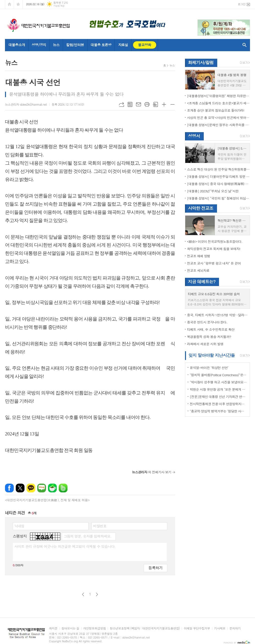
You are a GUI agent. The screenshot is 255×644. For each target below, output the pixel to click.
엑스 (20, 488)
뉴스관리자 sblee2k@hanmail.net (26, 104)
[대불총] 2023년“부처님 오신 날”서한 (213, 191)
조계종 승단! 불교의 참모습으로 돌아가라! (216, 110)
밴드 (63, 488)
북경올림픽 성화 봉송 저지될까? (209, 337)
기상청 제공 (59, 6)
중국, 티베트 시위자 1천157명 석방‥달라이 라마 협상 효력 (218, 315)
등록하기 (155, 568)
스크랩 (155, 104)
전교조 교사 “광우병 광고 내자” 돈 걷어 (214, 263)
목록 (130, 104)
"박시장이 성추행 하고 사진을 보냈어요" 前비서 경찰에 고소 (218, 382)
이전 (83, 594)
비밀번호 (100, 526)
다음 (97, 594)
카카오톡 (31, 488)
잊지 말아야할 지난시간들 (212, 355)
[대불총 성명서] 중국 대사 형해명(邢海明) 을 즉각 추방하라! (218, 184)
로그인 (242, 4)
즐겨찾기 (18, 4)
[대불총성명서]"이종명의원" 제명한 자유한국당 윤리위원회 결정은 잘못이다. (218, 96)
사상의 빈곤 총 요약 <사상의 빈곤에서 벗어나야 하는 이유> (218, 118)
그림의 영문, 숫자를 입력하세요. (87, 536)
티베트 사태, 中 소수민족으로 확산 (211, 329)
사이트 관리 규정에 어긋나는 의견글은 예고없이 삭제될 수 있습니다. (65, 546)
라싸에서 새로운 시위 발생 (205, 344)
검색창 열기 (243, 45)
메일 (138, 104)
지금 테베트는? (202, 282)
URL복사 (121, 104)
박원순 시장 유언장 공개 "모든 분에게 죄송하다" (218, 389)
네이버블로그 (42, 488)
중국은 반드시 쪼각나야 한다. (207, 322)
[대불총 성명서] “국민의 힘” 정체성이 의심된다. (218, 198)
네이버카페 (52, 488)
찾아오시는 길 (70, 628)
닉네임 (19, 526)
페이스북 (9, 488)
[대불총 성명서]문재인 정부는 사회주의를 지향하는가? (218, 125)
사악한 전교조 (201, 208)
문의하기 (235, 628)
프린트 (147, 104)
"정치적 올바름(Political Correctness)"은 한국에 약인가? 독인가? (218, 375)
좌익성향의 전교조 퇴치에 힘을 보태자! (214, 249)
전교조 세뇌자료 (198, 270)
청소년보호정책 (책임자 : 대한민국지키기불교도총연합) (145, 628)
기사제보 (220, 628)
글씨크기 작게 (172, 104)
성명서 (194, 136)
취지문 (53, 628)
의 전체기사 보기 (152, 472)
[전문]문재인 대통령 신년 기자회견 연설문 (218, 397)
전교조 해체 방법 (199, 256)
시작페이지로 (9, 4)
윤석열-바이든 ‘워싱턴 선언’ (209, 368)
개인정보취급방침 (94, 628)
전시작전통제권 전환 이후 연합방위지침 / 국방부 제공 (218, 404)
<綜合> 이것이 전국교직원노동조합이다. (215, 241)
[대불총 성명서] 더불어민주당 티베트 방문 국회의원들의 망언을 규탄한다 (218, 176)
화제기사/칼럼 (201, 62)
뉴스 (172, 65)
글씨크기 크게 (164, 104)
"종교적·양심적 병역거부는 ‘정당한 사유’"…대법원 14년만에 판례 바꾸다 (218, 411)
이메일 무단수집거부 (197, 628)
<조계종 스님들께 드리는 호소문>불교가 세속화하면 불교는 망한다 (218, 103)
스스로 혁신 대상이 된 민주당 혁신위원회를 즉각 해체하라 (218, 169)
